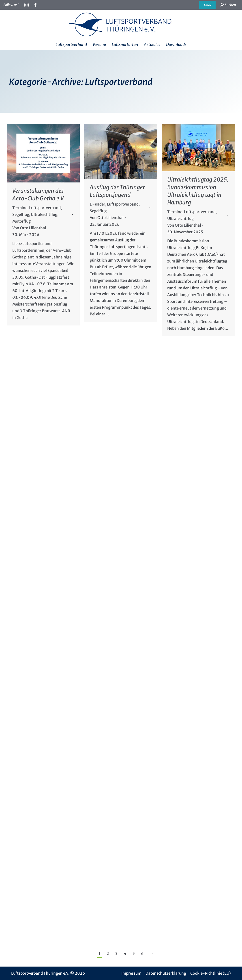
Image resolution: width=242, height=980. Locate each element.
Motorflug (21, 221)
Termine (20, 208)
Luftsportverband (45, 208)
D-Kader (97, 204)
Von (29, 228)
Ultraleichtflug (44, 215)
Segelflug (21, 215)
